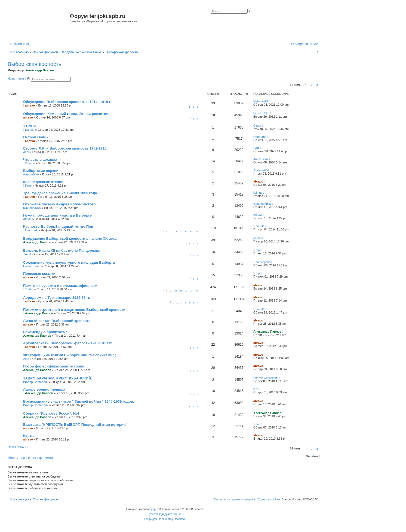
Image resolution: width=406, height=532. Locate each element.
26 (181, 291)
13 (186, 232)
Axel (26, 152)
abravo (30, 105)
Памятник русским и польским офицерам (60, 286)
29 (196, 291)
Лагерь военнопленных (44, 389)
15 (196, 232)
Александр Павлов (40, 70)
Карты (29, 436)
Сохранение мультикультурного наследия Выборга (69, 262)
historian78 (261, 101)
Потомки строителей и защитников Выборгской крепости (74, 310)
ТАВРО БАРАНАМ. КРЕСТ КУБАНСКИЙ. (58, 378)
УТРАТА (30, 126)
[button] (321, 85)
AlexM (27, 219)
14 (191, 232)
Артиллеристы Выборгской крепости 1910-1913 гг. (68, 343)
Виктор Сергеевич (36, 382)
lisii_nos (259, 193)
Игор (28, 186)
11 (176, 232)
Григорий (31, 230)
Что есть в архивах (40, 159)
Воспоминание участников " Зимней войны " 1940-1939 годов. (79, 401)
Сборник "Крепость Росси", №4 (51, 413)
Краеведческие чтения (43, 182)
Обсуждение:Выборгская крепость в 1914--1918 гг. (68, 102)
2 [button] (312, 85)
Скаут (257, 126)
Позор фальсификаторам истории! (54, 366)
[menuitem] (27, 44)
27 (186, 291)
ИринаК (259, 226)
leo (255, 389)
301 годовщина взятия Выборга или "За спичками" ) (70, 355)
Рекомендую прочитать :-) (46, 332)
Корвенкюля (262, 159)
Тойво (29, 289)
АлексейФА (31, 174)
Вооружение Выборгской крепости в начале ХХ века (70, 238)
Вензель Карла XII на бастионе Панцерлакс (61, 250)
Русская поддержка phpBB (164, 514)
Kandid (30, 130)
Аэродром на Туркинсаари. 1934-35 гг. (57, 298)
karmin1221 (261, 113)
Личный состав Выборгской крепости (57, 321)
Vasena (30, 163)
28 (191, 291)
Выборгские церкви (41, 171)
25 (176, 291)
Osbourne (260, 137)
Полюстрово (32, 266)
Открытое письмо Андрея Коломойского (59, 204)
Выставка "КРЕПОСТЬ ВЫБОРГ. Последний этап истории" (75, 425)
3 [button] (317, 85)
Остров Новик (36, 137)
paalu (257, 238)
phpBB (155, 509)
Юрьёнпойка (32, 208)
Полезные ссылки (39, 274)
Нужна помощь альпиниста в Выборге (57, 215)
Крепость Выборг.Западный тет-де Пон (58, 227)
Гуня (256, 148)
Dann (257, 424)
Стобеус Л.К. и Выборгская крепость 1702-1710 (65, 148)
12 (181, 232)
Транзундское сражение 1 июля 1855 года (60, 193)
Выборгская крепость (35, 64)
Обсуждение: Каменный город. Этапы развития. (66, 114)
